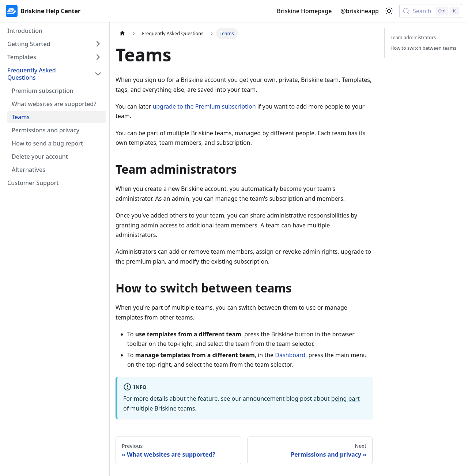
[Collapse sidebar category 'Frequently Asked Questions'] (98, 74)
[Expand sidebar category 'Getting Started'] (98, 44)
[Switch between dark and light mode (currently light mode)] (389, 11)
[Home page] (122, 33)
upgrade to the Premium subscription (204, 106)
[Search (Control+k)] (431, 11)
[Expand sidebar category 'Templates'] (98, 57)
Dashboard (290, 355)
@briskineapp (360, 11)
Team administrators (413, 37)
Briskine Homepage (304, 11)
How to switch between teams (423, 48)
